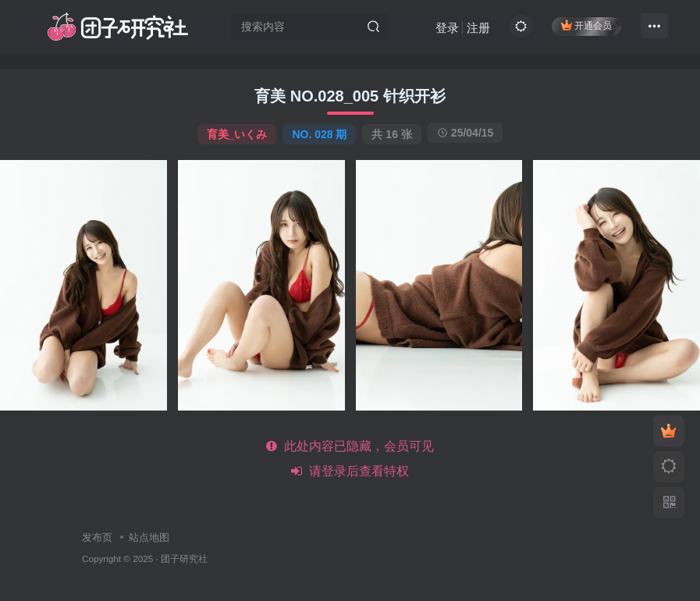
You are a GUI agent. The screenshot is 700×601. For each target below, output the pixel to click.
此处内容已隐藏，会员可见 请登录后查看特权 (350, 459)
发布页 (97, 537)
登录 (447, 28)
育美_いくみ (237, 134)
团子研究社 (184, 558)
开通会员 (586, 25)
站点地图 (149, 537)
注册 (478, 28)
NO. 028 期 (319, 134)
